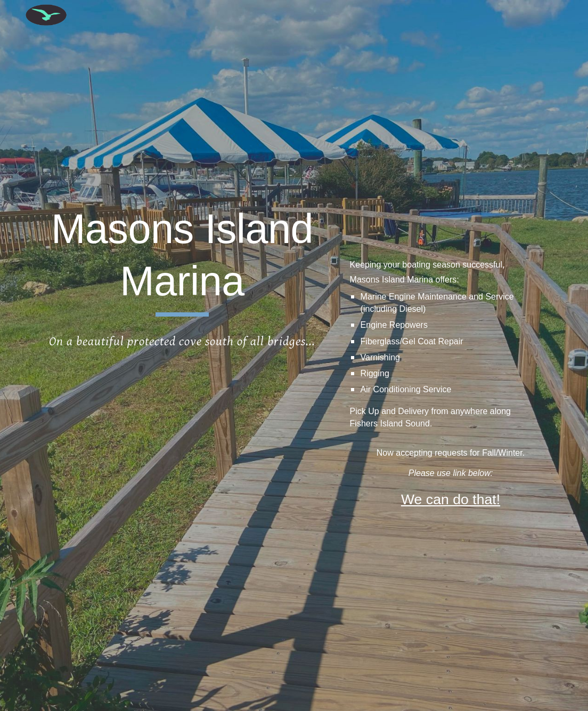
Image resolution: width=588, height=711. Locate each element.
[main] (182, 260)
